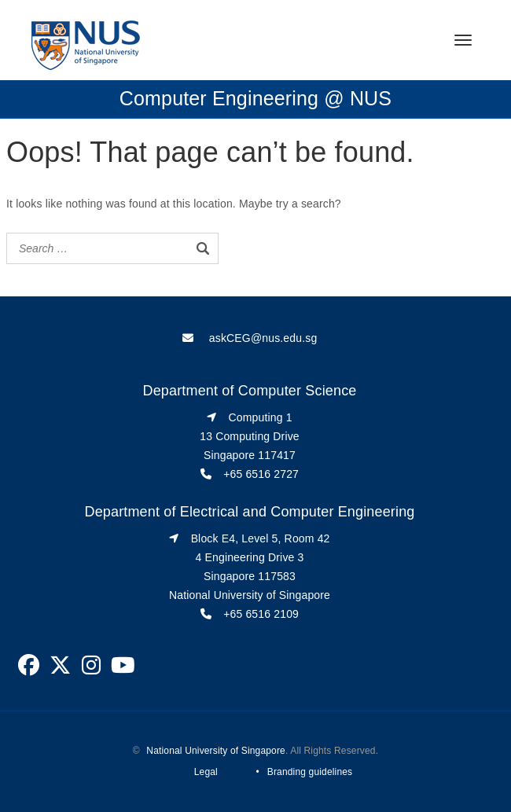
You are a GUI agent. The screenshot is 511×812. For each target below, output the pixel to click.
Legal (206, 772)
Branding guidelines (310, 772)
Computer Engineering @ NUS (256, 98)
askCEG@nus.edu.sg (263, 338)
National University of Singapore (216, 751)
